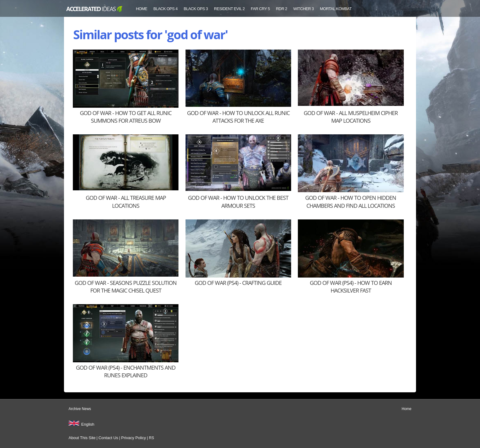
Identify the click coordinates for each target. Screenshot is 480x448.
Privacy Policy (134, 438)
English (88, 424)
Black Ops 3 (196, 9)
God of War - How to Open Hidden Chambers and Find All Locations (351, 202)
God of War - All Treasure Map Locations (126, 202)
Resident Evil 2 (229, 9)
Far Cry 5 (260, 9)
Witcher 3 (304, 9)
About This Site (82, 438)
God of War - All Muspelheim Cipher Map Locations (351, 117)
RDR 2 (281, 9)
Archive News (80, 409)
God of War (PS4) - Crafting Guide (238, 283)
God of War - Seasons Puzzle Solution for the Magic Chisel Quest (126, 287)
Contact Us (108, 438)
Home (142, 9)
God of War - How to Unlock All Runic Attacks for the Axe (238, 117)
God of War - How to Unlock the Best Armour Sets (238, 202)
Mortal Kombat (336, 9)
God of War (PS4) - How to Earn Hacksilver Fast (351, 287)
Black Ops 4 (165, 9)
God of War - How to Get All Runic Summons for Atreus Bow (126, 117)
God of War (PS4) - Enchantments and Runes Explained (126, 371)
